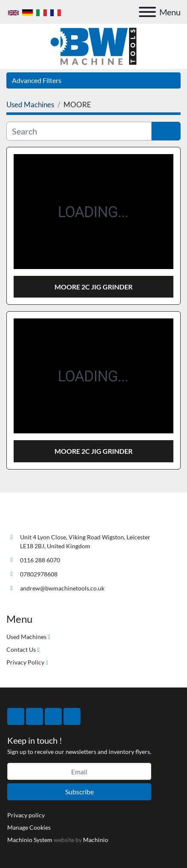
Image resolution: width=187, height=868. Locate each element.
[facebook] (16, 716)
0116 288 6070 (40, 560)
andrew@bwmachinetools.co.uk (62, 588)
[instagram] (53, 716)
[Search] (79, 131)
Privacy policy (26, 815)
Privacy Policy (25, 662)
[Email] (79, 771)
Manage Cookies (29, 827)
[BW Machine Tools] (35, 517)
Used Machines (26, 637)
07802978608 (39, 574)
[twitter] (35, 716)
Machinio (96, 840)
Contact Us (21, 649)
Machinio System (30, 840)
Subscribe (79, 792)
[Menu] (147, 12)
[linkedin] (72, 716)
